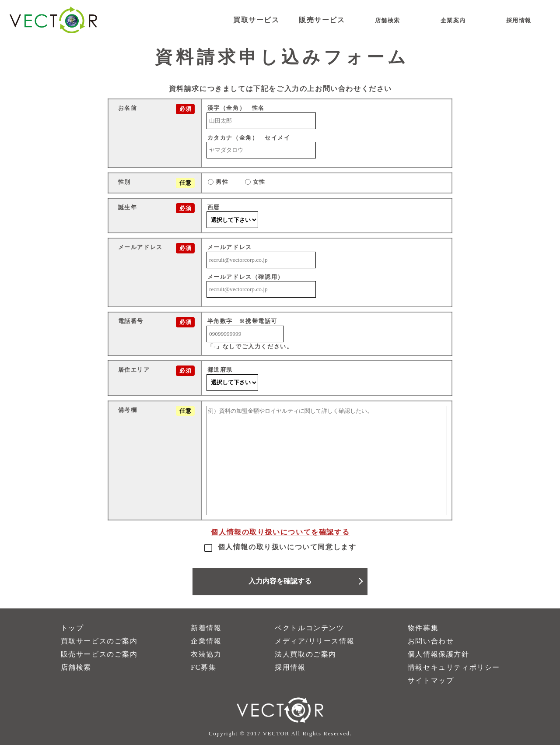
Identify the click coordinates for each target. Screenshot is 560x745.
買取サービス (256, 20)
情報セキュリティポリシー (454, 667)
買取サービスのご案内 (99, 641)
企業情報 (206, 641)
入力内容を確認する (280, 581)
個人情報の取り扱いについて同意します (280, 547)
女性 (255, 182)
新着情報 (206, 628)
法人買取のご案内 (306, 654)
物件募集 (423, 628)
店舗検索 (76, 667)
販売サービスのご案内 (99, 654)
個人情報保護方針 (439, 654)
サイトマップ (431, 680)
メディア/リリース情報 (315, 641)
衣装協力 (206, 654)
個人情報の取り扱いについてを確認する (280, 532)
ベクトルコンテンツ (309, 628)
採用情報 (290, 667)
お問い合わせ (431, 641)
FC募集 (203, 667)
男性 (218, 182)
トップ (72, 628)
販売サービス (322, 20)
